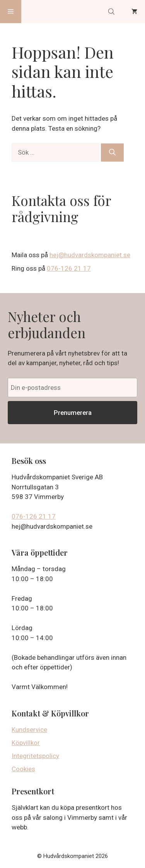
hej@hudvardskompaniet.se (90, 255)
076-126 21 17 (69, 268)
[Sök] (112, 153)
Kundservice (29, 730)
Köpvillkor (26, 743)
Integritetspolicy (35, 756)
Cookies (23, 769)
